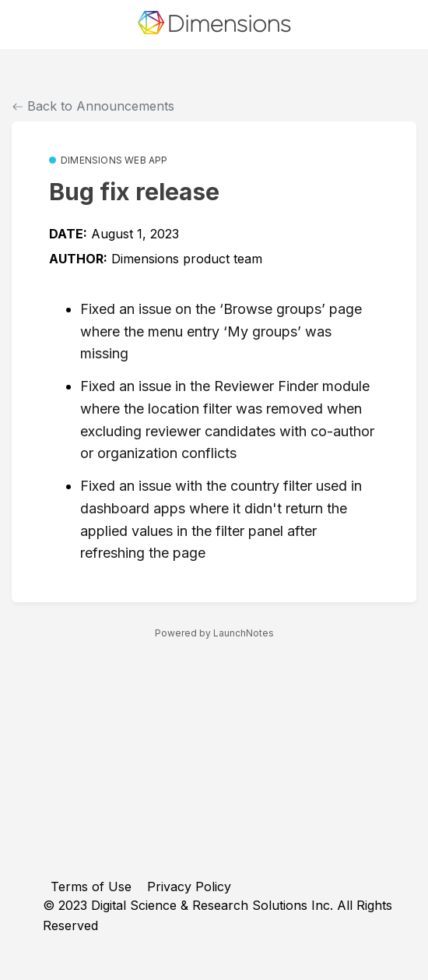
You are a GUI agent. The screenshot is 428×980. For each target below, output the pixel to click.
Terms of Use (91, 887)
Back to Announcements (93, 106)
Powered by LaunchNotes (214, 633)
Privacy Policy (189, 887)
